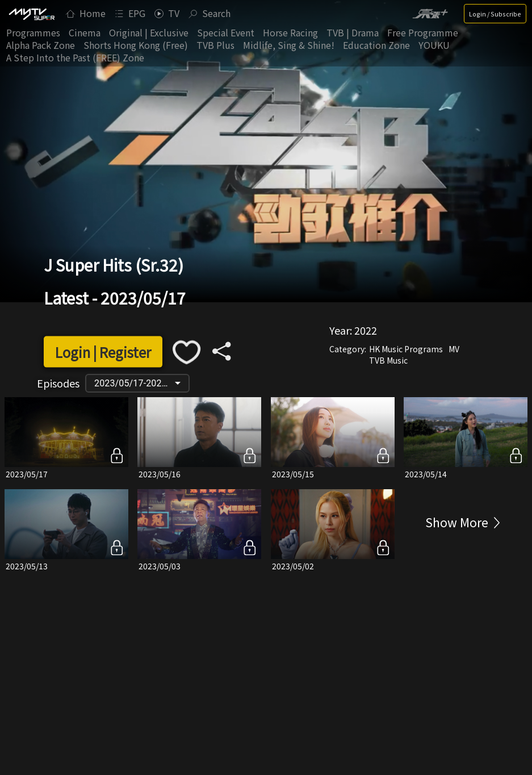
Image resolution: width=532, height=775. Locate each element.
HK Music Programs (406, 348)
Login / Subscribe (495, 14)
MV (454, 348)
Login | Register (103, 352)
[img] (31, 14)
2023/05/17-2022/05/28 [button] (141, 383)
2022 (366, 330)
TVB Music (388, 360)
